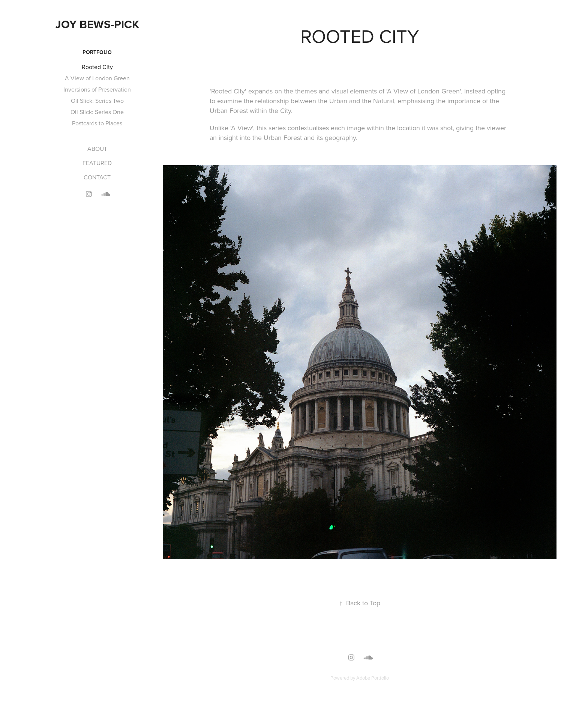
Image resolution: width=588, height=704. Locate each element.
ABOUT (97, 149)
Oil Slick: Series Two (97, 101)
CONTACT (97, 177)
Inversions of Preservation (97, 89)
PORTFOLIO (97, 52)
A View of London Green (97, 78)
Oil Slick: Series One (97, 112)
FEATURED (97, 163)
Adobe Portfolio (373, 678)
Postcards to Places (97, 123)
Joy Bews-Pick (97, 24)
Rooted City (97, 67)
